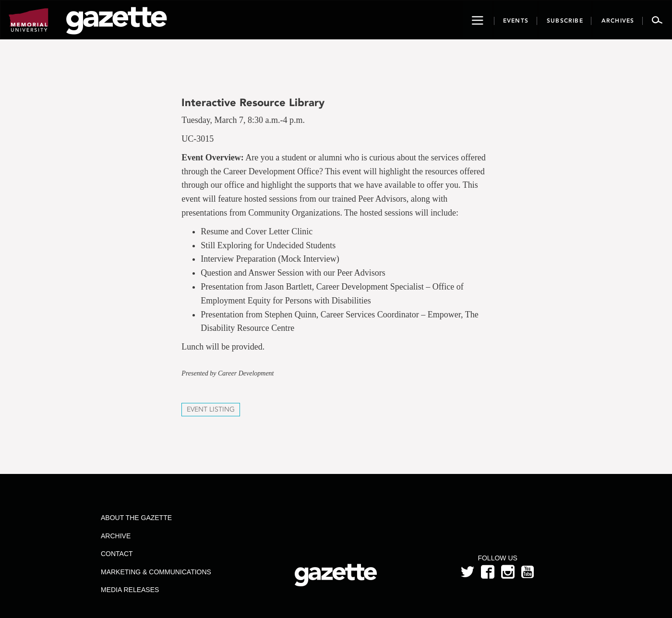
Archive (116, 536)
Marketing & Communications (156, 572)
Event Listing (211, 409)
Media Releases (130, 590)
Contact (117, 554)
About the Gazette (136, 518)
